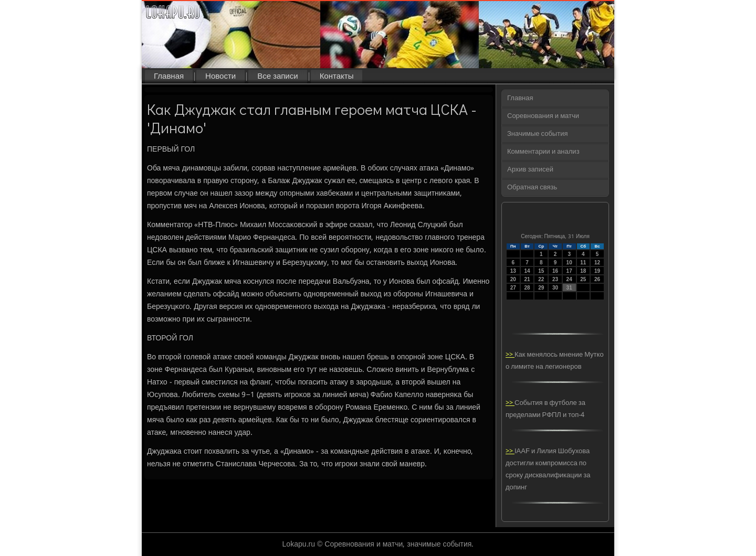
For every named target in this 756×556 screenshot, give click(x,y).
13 (513, 271)
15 (541, 271)
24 (569, 279)
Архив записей (530, 170)
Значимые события (537, 134)
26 (597, 279)
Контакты (337, 77)
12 (597, 263)
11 (583, 263)
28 (527, 288)
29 (541, 288)
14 (527, 271)
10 (569, 263)
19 (597, 271)
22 (541, 279)
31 (569, 288)
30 (555, 288)
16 (555, 271)
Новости (220, 77)
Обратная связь (532, 188)
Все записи (277, 77)
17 (569, 271)
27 (513, 288)
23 (555, 279)
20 (513, 279)
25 (583, 279)
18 (583, 271)
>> (510, 355)
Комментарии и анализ (543, 152)
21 (527, 279)
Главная (169, 77)
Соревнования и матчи (543, 116)
